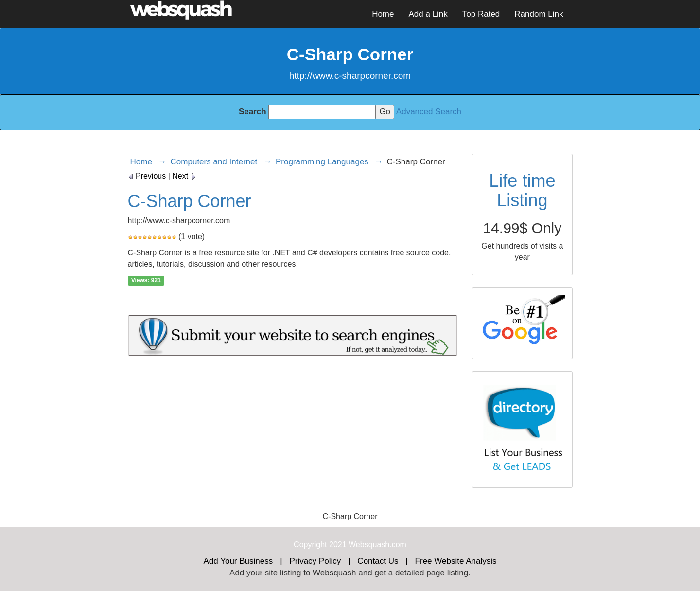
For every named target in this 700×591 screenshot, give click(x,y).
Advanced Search (429, 112)
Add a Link (428, 14)
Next (184, 176)
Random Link (539, 14)
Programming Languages (322, 162)
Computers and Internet (214, 162)
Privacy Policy (315, 561)
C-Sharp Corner (190, 201)
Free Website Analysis (456, 561)
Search (253, 112)
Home (383, 14)
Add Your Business (238, 561)
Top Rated (481, 14)
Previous (147, 176)
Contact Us (378, 561)
